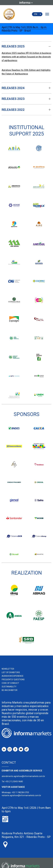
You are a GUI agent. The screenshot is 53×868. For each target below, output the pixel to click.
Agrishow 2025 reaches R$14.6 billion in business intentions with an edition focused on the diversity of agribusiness (26, 57)
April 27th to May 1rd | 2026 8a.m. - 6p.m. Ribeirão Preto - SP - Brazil (24, 29)
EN (38, 14)
